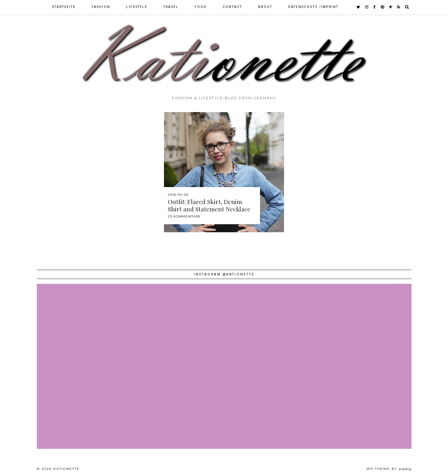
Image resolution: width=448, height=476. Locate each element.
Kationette (67, 469)
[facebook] (375, 7)
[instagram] (367, 7)
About (265, 7)
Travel (171, 7)
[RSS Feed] (399, 7)
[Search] (407, 7)
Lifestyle (137, 7)
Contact (232, 7)
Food (201, 7)
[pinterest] (383, 7)
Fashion (101, 7)
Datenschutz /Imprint (313, 7)
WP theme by (389, 469)
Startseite (64, 7)
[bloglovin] (391, 7)
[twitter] (358, 7)
